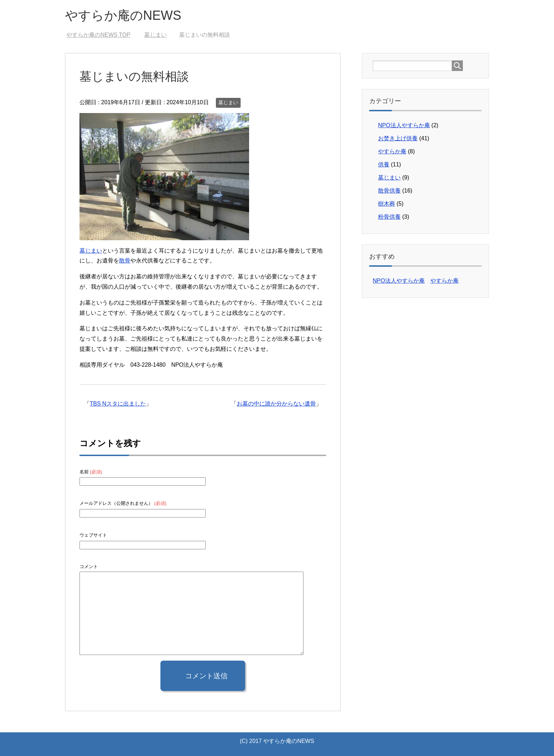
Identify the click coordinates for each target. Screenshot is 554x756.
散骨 (125, 261)
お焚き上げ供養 (398, 138)
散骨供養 (389, 191)
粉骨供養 (389, 217)
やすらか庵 (392, 151)
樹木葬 (387, 204)
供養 (384, 164)
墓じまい (228, 102)
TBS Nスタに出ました (118, 404)
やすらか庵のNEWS (123, 15)
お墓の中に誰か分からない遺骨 (276, 404)
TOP (98, 35)
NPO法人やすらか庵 (404, 125)
